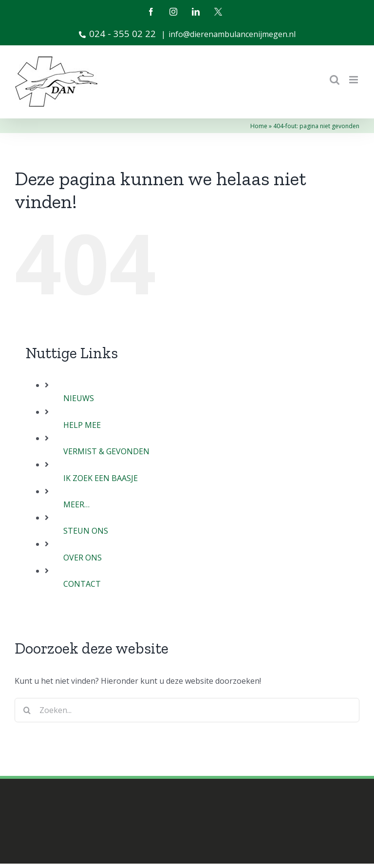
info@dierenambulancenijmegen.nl (232, 34)
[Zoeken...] (187, 710)
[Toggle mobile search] (335, 80)
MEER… (76, 504)
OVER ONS (83, 558)
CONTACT (82, 584)
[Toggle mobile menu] (354, 80)
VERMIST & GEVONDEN (106, 451)
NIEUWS (79, 398)
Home (259, 126)
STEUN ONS (86, 531)
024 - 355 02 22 (117, 33)
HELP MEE (82, 425)
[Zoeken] (27, 710)
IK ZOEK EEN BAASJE (101, 478)
